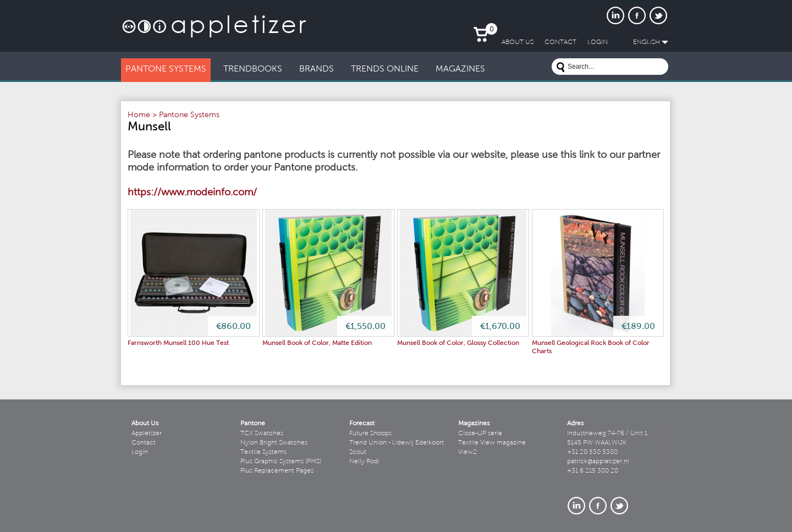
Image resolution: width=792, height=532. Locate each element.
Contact (144, 443)
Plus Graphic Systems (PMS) (281, 462)
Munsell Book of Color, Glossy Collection (458, 343)
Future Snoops (370, 434)
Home (139, 116)
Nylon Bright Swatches (274, 443)
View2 (468, 452)
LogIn (598, 42)
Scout (358, 452)
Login (140, 452)
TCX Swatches (262, 434)
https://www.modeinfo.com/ (192, 193)
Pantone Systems (189, 116)
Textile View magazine (492, 443)
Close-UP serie (480, 434)
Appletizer (147, 434)
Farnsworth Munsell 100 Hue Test (178, 343)
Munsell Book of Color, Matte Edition (317, 343)
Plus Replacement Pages (277, 471)
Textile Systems (263, 452)
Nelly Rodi (364, 462)
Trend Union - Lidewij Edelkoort (397, 443)
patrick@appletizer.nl (598, 462)
